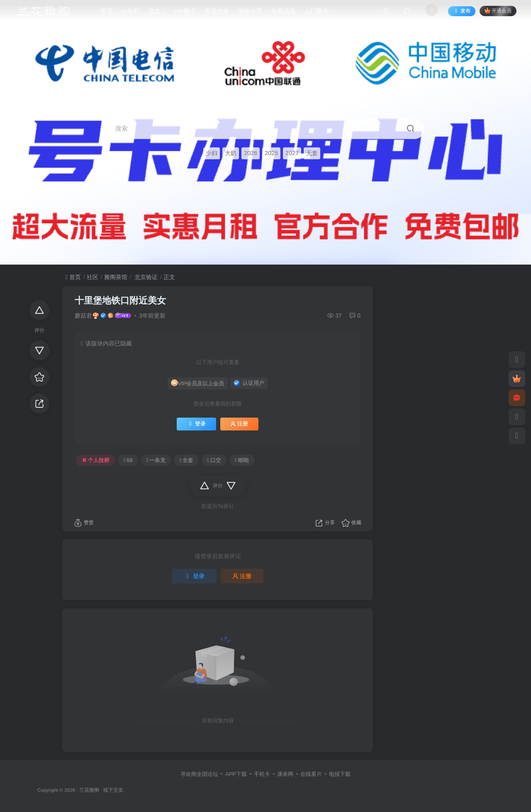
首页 (73, 277)
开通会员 (493, 13)
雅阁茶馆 (116, 277)
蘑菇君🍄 (87, 316)
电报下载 (340, 774)
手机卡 (262, 774)
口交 (214, 460)
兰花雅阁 (89, 790)
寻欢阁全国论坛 (199, 774)
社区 (93, 277)
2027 (292, 153)
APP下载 (236, 774)
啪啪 (242, 460)
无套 (312, 153)
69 (128, 460)
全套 (186, 460)
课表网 (285, 774)
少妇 (212, 153)
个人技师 (96, 460)
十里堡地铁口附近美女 (120, 300)
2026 (251, 153)
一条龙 (156, 460)
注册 (239, 424)
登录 (196, 424)
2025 (271, 153)
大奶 (231, 153)
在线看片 (311, 774)
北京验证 (145, 277)
